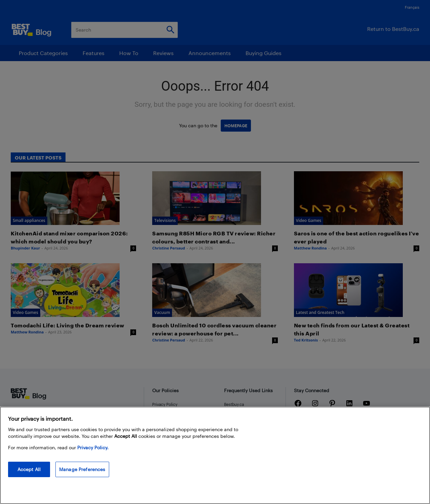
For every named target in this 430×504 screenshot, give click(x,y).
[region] (215, 455)
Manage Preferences (82, 469)
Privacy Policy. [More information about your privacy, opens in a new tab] (93, 447)
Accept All (29, 469)
